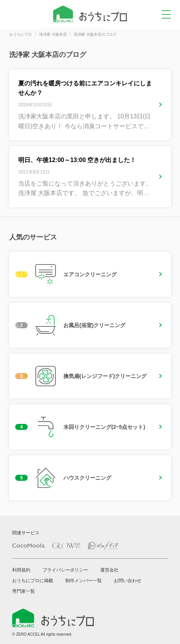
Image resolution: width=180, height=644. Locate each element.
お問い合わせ (128, 581)
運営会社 (109, 570)
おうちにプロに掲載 (33, 581)
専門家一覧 (24, 591)
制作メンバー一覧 (84, 581)
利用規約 (21, 570)
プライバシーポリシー (65, 570)
